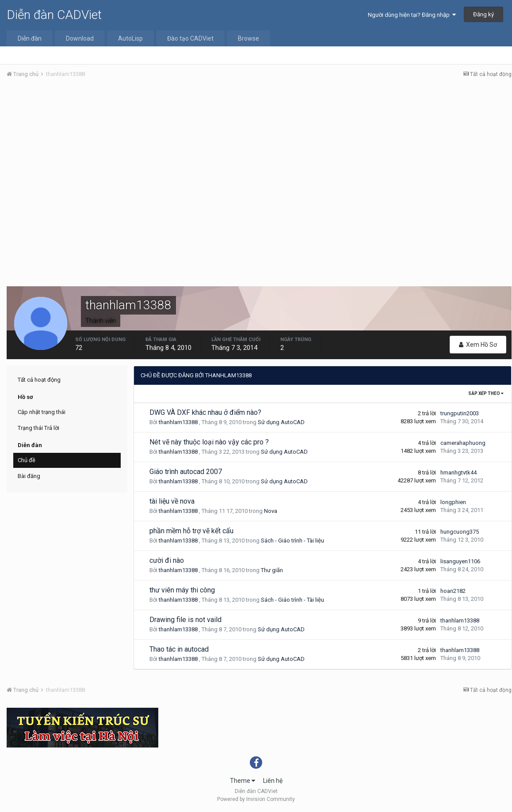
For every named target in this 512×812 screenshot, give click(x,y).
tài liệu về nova (172, 501)
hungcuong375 (460, 532)
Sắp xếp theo (486, 393)
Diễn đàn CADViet (54, 15)
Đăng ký (483, 14)
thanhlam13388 (178, 422)
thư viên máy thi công (182, 590)
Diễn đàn (30, 38)
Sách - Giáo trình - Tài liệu (292, 541)
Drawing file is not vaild (185, 620)
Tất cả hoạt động (39, 380)
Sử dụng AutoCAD (281, 422)
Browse (248, 38)
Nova (271, 511)
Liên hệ (273, 781)
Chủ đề (27, 460)
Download (80, 38)
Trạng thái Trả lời (38, 428)
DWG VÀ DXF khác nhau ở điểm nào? (205, 412)
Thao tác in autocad (179, 649)
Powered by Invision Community (256, 799)
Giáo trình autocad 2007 (186, 472)
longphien (453, 502)
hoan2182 (453, 591)
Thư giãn (272, 570)
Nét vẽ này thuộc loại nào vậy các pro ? (209, 442)
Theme (243, 781)
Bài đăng (29, 476)
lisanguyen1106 (460, 561)
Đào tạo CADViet (190, 38)
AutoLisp (130, 38)
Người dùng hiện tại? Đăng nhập (412, 15)
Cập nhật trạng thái (42, 412)
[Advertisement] (259, 152)
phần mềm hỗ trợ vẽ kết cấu (191, 531)
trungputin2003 (460, 413)
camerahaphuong (463, 443)
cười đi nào (167, 560)
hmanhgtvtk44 (459, 472)
